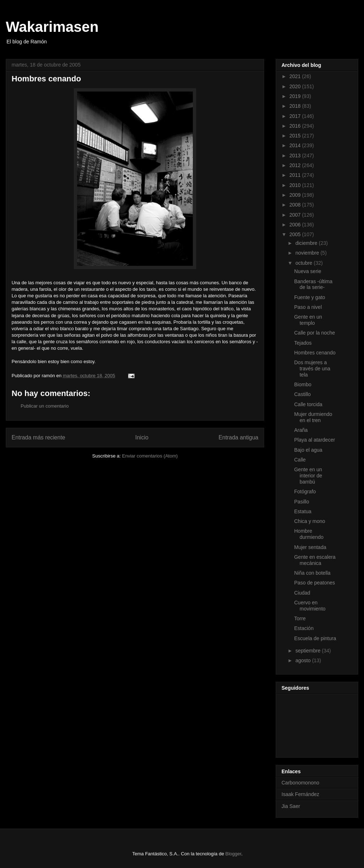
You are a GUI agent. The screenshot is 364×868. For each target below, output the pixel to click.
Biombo (303, 384)
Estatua (303, 511)
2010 (296, 185)
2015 (296, 136)
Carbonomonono (300, 783)
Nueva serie (308, 271)
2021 (296, 76)
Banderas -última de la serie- (313, 284)
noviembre (308, 253)
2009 (296, 195)
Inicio (142, 437)
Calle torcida (308, 404)
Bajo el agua (308, 450)
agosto (304, 660)
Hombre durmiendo (309, 534)
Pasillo (302, 502)
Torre (300, 618)
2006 (296, 225)
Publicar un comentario (45, 406)
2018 (296, 106)
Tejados (303, 343)
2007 (296, 215)
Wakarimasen (52, 27)
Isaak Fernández (300, 794)
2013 (296, 156)
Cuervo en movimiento (310, 606)
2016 (296, 126)
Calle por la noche (315, 333)
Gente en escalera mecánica (315, 560)
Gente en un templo (308, 320)
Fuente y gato (310, 297)
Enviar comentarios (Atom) (150, 456)
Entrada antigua (238, 437)
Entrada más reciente (38, 437)
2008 (296, 205)
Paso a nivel (308, 307)
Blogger (233, 854)
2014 (296, 145)
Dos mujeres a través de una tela (312, 369)
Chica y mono (310, 521)
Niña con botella (312, 573)
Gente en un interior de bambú (308, 476)
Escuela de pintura (315, 638)
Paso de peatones (315, 583)
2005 (296, 234)
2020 (296, 86)
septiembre (308, 651)
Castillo (302, 394)
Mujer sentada (310, 547)
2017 (296, 116)
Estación (304, 628)
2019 (296, 96)
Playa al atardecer (315, 440)
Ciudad (302, 593)
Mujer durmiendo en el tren (313, 417)
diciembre (307, 243)
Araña (301, 430)
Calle (300, 460)
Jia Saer (291, 806)
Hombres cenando (315, 353)
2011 (296, 175)
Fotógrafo (305, 492)
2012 (296, 165)
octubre (304, 263)
